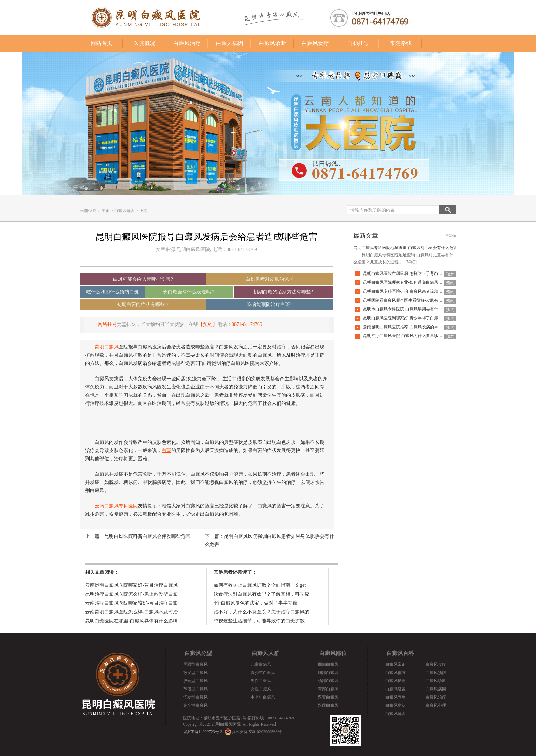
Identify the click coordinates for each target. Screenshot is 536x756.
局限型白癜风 (196, 664)
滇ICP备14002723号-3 (203, 732)
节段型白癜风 (196, 689)
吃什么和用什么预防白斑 (112, 292)
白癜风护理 (396, 681)
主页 (106, 211)
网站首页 (102, 43)
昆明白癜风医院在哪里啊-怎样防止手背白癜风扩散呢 (411, 274)
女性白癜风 (261, 689)
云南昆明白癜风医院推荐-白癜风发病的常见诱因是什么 (413, 327)
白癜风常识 (396, 664)
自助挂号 (358, 43)
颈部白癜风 (328, 681)
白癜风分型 (198, 653)
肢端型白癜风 (196, 681)
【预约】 (208, 324)
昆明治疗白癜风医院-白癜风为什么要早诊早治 (405, 336)
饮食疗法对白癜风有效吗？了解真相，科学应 (262, 594)
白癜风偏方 (396, 673)
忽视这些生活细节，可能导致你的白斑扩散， (262, 621)
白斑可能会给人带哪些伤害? (143, 279)
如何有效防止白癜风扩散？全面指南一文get (260, 585)
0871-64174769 (247, 324)
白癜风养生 (396, 697)
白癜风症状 (396, 705)
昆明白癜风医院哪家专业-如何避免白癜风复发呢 (407, 282)
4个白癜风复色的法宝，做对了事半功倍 (256, 603)
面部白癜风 (328, 664)
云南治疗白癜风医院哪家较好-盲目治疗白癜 (131, 603)
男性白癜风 (261, 681)
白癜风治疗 (187, 43)
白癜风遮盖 (396, 689)
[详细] (411, 262)
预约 (450, 274)
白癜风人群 (266, 653)
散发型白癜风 (196, 673)
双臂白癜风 (328, 697)
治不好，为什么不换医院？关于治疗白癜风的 (262, 612)
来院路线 (401, 43)
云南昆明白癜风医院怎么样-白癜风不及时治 (131, 612)
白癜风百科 (400, 653)
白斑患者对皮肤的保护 (270, 279)
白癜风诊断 (272, 43)
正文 (143, 211)
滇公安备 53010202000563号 (257, 732)
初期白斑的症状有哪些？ (143, 304)
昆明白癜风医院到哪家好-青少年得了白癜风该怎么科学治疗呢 (419, 318)
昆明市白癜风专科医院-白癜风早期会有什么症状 (407, 309)
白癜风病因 (230, 43)
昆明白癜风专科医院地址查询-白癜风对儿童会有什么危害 (405, 248)
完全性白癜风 (196, 705)
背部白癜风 (328, 689)
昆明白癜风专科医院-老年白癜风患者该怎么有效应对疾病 (415, 291)
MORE (451, 235)
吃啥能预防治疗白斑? (269, 304)
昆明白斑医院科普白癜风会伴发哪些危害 (147, 536)
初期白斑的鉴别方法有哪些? (283, 292)
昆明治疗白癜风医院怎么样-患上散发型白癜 (131, 594)
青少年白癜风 (263, 673)
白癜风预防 (436, 673)
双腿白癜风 (328, 705)
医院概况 (144, 43)
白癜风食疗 (315, 43)
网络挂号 (107, 324)
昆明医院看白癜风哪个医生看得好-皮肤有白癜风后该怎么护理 (419, 300)
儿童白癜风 (261, 664)
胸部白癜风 (328, 673)
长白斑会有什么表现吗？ (189, 292)
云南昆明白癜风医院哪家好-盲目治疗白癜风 (131, 585)
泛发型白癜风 (196, 697)
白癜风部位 (333, 653)
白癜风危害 (124, 211)
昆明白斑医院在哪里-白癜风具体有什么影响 (131, 621)
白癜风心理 (436, 705)
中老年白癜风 (263, 697)
